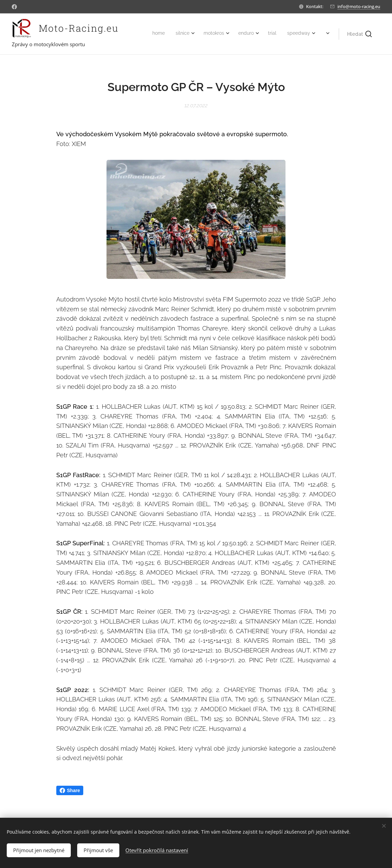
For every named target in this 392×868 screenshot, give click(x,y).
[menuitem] (248, 34)
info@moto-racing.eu (359, 6)
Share (70, 790)
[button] (359, 34)
